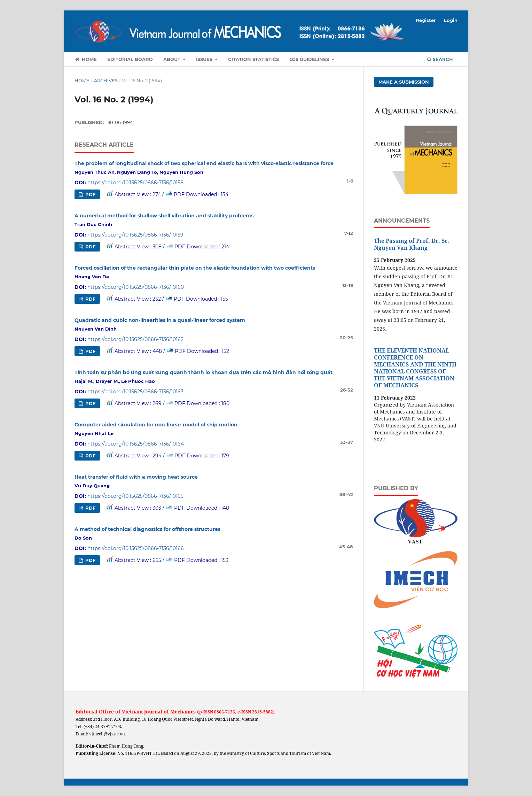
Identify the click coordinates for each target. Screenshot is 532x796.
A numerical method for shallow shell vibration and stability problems (164, 216)
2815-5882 (263, 712)
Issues (205, 59)
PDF (90, 194)
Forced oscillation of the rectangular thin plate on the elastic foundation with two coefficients (195, 268)
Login (451, 20)
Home (86, 59)
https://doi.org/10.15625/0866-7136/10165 (135, 496)
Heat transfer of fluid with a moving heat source (136, 477)
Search (440, 59)
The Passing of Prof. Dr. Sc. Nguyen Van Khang (412, 244)
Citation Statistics (253, 59)
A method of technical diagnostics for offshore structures (147, 529)
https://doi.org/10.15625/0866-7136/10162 (135, 339)
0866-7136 (225, 712)
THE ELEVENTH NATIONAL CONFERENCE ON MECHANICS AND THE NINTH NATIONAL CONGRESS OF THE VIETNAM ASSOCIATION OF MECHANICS (415, 368)
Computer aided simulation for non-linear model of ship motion (156, 425)
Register (426, 20)
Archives (106, 80)
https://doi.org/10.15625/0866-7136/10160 (136, 287)
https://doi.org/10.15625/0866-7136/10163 (135, 392)
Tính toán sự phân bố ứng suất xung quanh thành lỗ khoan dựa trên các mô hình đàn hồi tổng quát (204, 372)
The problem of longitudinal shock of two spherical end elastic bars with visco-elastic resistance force (204, 163)
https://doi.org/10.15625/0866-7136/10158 (135, 183)
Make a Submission (404, 82)
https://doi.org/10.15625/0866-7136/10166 (136, 548)
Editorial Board (130, 59)
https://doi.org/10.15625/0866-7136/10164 (136, 444)
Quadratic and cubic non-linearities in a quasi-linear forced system (160, 320)
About (173, 59)
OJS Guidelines (310, 59)
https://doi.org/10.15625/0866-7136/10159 (135, 235)
